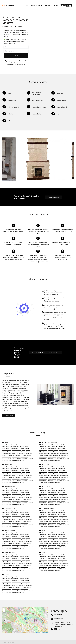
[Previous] (5, 159)
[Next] (71, 159)
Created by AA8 (10, 642)
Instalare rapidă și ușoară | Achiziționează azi (46, 352)
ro (68, 1)
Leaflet (38, 633)
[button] (25, 619)
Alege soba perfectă (53, 197)
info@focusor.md (58, 619)
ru (72, 1)
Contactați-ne (9, 416)
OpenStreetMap (45, 633)
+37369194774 (58, 615)
